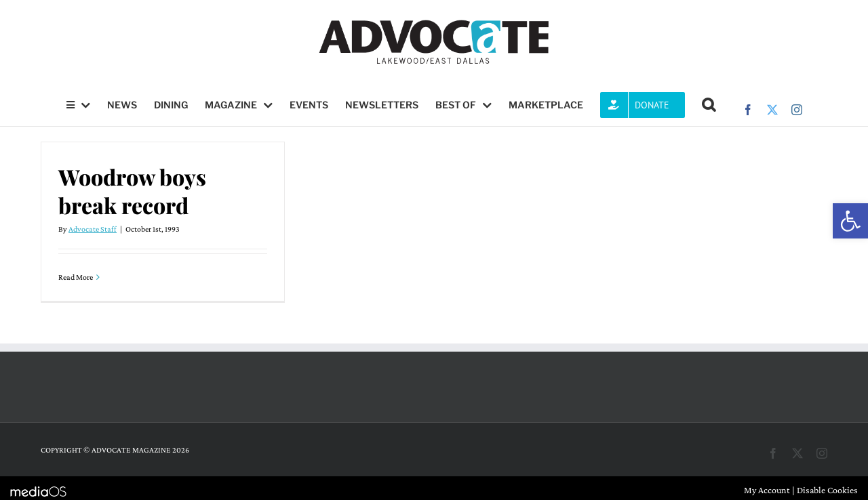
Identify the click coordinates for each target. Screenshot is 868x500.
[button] (850, 221)
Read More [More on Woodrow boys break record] (76, 277)
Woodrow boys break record (132, 191)
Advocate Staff (93, 229)
